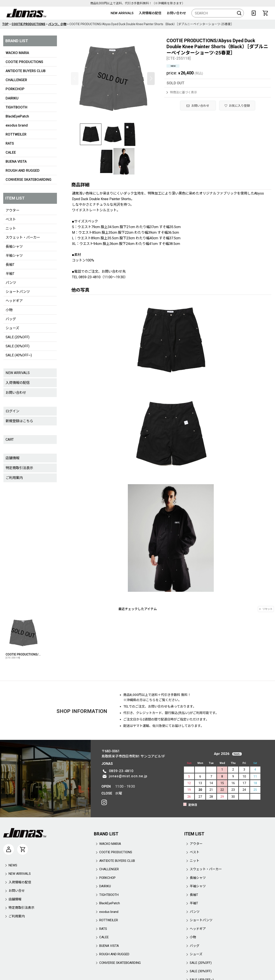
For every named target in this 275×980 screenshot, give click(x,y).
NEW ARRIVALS (122, 13)
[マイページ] (9, 849)
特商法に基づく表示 (182, 92)
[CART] (265, 13)
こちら (151, 700)
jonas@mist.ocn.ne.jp (128, 776)
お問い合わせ (176, 13)
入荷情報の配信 (150, 13)
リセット (266, 609)
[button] (75, 79)
